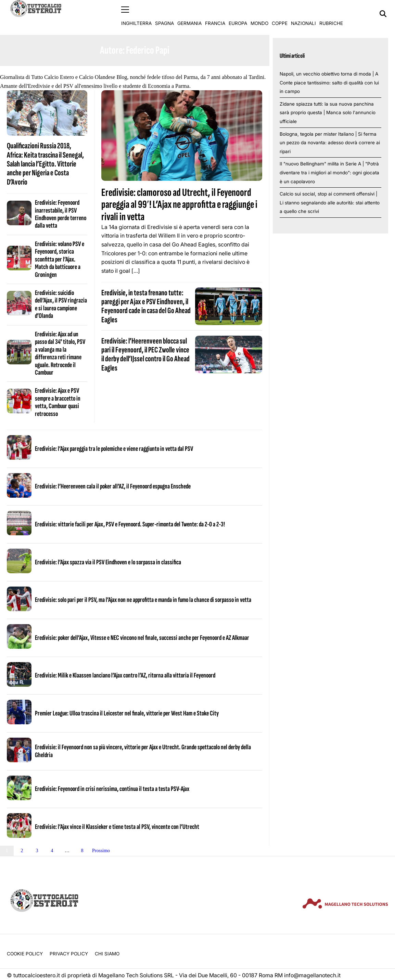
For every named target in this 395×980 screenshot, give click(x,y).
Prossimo (101, 850)
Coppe (280, 14)
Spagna (164, 14)
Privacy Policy (69, 954)
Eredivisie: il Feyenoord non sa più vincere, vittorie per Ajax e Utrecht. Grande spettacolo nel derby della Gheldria (143, 751)
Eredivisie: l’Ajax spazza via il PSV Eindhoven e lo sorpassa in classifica (108, 562)
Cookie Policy (25, 954)
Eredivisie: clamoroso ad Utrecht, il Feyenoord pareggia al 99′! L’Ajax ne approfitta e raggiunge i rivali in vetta (179, 205)
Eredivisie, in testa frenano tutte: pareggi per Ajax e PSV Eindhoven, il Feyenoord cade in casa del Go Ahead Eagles (146, 306)
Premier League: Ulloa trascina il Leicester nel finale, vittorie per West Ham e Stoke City (127, 713)
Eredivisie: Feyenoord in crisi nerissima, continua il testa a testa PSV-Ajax (112, 789)
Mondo (259, 14)
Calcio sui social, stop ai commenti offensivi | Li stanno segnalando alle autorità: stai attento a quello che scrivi (330, 203)
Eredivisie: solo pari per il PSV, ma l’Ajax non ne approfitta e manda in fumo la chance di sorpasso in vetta (143, 600)
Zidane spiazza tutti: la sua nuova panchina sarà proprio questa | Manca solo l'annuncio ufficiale (328, 112)
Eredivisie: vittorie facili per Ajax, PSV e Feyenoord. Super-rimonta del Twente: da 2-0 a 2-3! (130, 524)
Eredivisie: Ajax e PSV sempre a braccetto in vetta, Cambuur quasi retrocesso (58, 402)
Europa (238, 14)
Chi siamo (107, 954)
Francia (215, 14)
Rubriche (331, 14)
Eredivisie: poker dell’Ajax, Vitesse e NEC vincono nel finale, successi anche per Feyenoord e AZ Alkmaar (142, 637)
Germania (189, 14)
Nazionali (303, 14)
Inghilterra (136, 14)
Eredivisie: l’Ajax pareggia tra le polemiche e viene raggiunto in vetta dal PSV (114, 448)
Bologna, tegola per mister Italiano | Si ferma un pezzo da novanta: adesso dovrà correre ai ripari (330, 142)
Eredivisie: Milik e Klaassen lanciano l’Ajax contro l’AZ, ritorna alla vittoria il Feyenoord (125, 675)
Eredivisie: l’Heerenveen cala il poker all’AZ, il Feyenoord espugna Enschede (113, 486)
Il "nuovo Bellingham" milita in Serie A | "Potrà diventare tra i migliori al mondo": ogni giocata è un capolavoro (329, 172)
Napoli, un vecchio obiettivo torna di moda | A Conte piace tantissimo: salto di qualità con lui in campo (329, 82)
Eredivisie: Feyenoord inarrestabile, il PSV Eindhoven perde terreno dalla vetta (61, 214)
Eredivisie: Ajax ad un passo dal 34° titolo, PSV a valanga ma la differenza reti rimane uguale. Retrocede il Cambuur (60, 353)
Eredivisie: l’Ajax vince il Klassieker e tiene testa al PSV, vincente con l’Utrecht (117, 827)
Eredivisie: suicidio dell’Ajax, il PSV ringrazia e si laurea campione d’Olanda (61, 304)
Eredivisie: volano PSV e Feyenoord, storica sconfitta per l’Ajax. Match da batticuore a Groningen (60, 259)
